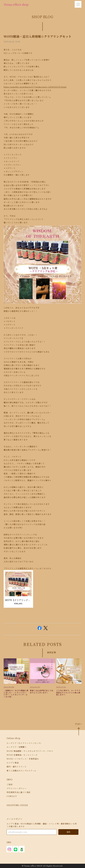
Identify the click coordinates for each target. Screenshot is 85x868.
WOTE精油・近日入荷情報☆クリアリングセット (38, 36)
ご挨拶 (10, 784)
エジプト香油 (13, 763)
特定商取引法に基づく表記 (19, 792)
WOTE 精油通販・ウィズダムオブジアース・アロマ (30, 751)
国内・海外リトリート (17, 767)
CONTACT (12, 796)
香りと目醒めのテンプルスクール (21, 771)
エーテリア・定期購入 (17, 747)
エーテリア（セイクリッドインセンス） (24, 743)
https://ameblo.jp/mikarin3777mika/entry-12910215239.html (35, 87)
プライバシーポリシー (17, 788)
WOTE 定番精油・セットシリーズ (22, 755)
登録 (68, 832)
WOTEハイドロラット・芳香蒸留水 (23, 759)
